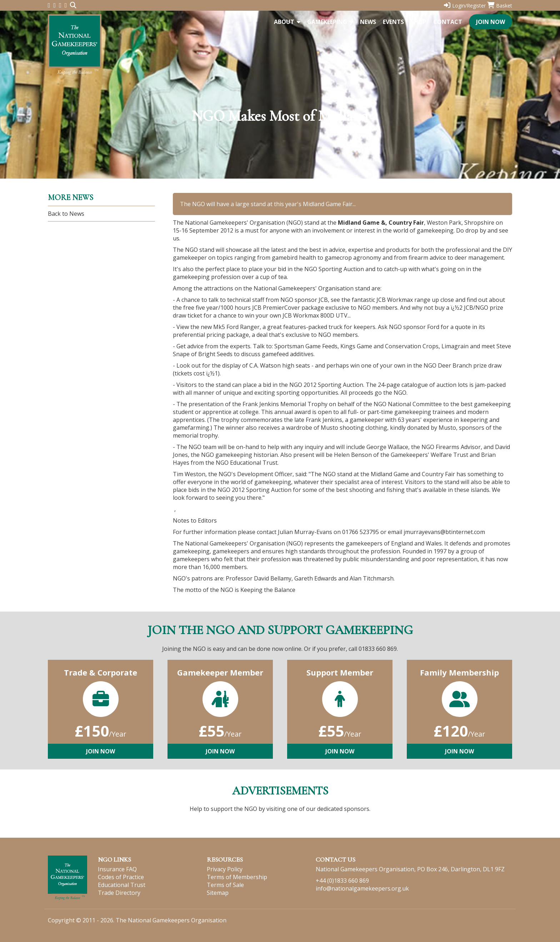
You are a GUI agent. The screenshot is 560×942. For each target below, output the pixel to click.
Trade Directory (119, 893)
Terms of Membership (237, 877)
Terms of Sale (225, 885)
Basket (500, 6)
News (368, 22)
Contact (448, 22)
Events (393, 22)
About (287, 22)
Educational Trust (122, 885)
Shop (419, 22)
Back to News (66, 214)
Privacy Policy (225, 869)
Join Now (491, 22)
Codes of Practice (121, 877)
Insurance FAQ (117, 869)
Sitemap (218, 893)
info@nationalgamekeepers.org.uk (362, 888)
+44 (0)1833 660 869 (342, 881)
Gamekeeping (330, 22)
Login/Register (465, 6)
